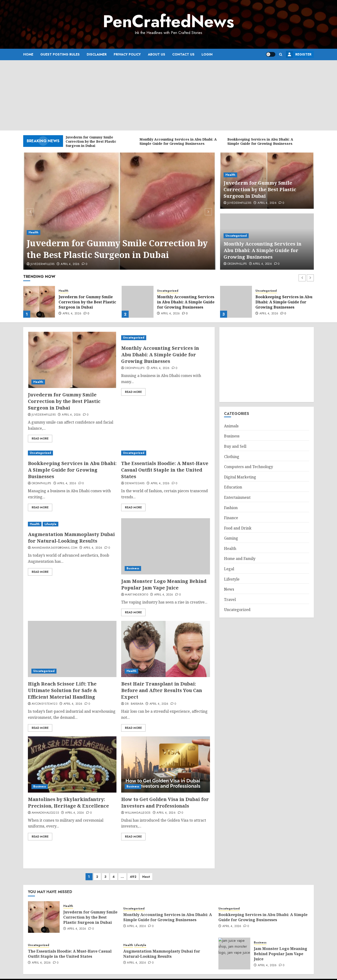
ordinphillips (237, 264)
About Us (157, 54)
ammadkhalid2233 (45, 813)
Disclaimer (97, 54)
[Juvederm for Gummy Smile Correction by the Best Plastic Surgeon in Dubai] (119, 211)
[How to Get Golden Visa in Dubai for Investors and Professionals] (165, 764)
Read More (40, 439)
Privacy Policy (127, 54)
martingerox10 (137, 595)
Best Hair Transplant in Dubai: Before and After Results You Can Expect (162, 690)
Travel (230, 600)
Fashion (231, 508)
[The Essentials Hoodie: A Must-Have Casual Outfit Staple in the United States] (165, 453)
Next (146, 872)
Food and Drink (238, 528)
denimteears (135, 484)
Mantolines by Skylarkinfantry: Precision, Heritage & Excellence (68, 803)
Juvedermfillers (43, 264)
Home (28, 54)
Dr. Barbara (134, 704)
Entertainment (237, 497)
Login (207, 54)
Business (133, 568)
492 (133, 872)
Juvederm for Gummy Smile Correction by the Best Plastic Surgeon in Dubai (117, 249)
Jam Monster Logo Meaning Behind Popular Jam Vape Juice (164, 584)
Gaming (231, 538)
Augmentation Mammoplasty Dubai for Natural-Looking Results (71, 538)
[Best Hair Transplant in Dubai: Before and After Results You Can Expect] (165, 649)
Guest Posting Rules (60, 54)
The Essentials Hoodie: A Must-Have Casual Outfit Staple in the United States (165, 470)
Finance (231, 518)
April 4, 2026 (70, 264)
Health (34, 232)
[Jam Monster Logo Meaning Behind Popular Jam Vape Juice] (165, 546)
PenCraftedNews (168, 21)
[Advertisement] (168, 95)
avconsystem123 (45, 704)
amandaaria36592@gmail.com (54, 548)
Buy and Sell (235, 446)
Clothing (232, 457)
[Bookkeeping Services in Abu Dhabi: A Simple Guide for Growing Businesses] (236, 302)
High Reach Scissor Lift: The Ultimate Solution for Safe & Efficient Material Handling (63, 690)
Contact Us (183, 54)
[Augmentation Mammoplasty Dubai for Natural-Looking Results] (72, 524)
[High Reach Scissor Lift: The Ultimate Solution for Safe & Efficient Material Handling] (72, 649)
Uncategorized (236, 236)
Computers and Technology (249, 467)
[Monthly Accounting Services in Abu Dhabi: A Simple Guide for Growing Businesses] (138, 302)
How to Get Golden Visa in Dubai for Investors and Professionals (165, 803)
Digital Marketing (240, 477)
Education (233, 487)
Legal (229, 569)
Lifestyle (51, 524)
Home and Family (240, 559)
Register (299, 54)
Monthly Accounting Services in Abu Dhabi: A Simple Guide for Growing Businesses (262, 250)
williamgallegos (138, 813)
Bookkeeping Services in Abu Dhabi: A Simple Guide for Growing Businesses (284, 302)
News (229, 589)
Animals (231, 426)
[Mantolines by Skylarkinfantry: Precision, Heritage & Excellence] (72, 764)
